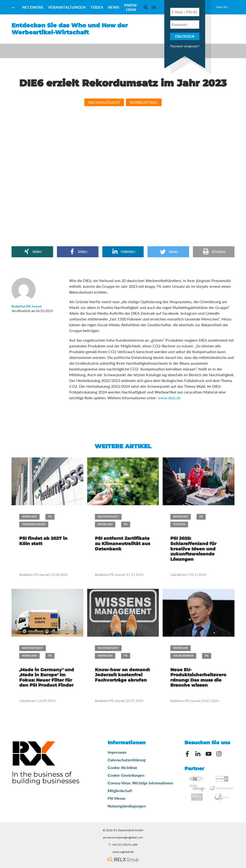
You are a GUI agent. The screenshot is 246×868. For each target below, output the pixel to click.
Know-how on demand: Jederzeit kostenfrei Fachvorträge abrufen (122, 675)
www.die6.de (169, 398)
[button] (32, 252)
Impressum (117, 752)
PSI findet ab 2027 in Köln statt (43, 541)
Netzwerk (33, 7)
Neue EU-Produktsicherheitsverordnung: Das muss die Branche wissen (198, 678)
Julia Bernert (179, 575)
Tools (97, 7)
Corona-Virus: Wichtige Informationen (140, 783)
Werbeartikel (144, 102)
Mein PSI (222, 7)
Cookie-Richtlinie (123, 767)
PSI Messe (117, 798)
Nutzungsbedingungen (127, 806)
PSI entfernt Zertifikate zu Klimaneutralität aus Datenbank (123, 544)
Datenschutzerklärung (127, 760)
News (114, 7)
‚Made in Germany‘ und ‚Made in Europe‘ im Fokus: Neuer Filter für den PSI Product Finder (47, 678)
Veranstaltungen (67, 7)
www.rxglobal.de (123, 852)
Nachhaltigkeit (104, 102)
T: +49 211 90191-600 (123, 845)
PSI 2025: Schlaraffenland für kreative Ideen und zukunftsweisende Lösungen (193, 549)
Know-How (131, 7)
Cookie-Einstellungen (126, 775)
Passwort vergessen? (185, 46)
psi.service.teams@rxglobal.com (123, 837)
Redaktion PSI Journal (34, 575)
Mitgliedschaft (120, 791)
